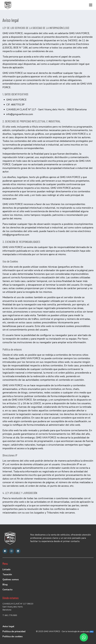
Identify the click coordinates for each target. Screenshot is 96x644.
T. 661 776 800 (10, 615)
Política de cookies (13, 636)
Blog (5, 585)
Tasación (7, 574)
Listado (6, 569)
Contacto (7, 590)
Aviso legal (8, 626)
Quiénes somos (11, 579)
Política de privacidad (14, 631)
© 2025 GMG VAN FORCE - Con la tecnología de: (65, 631)
